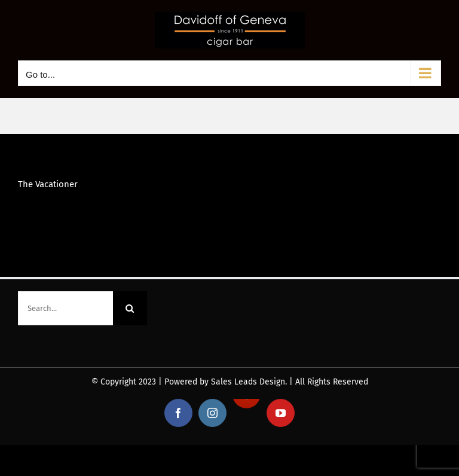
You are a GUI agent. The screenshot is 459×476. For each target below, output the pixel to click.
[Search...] (65, 308)
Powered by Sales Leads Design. (226, 382)
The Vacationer (48, 184)
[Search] (130, 308)
